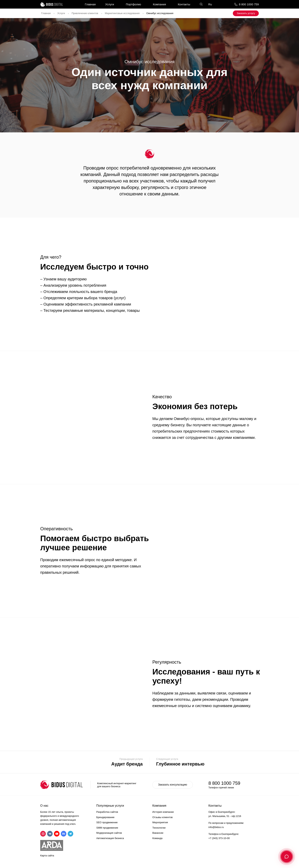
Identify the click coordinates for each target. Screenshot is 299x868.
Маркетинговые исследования (122, 13)
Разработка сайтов (107, 812)
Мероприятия (160, 822)
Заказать (246, 13)
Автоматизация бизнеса (110, 838)
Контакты (184, 4)
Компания (160, 4)
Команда (157, 838)
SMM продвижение (107, 828)
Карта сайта (47, 856)
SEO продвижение (107, 822)
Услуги (110, 4)
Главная (90, 4)
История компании (163, 812)
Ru (210, 4)
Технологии (159, 828)
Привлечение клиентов (85, 13)
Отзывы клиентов (162, 817)
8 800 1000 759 (249, 4)
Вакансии (158, 833)
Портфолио (133, 4)
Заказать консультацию (173, 785)
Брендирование (105, 817)
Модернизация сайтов (109, 833)
